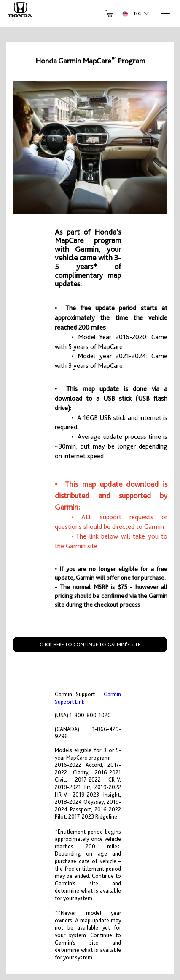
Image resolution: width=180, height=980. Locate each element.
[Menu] (165, 14)
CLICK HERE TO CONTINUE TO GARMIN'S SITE (90, 645)
